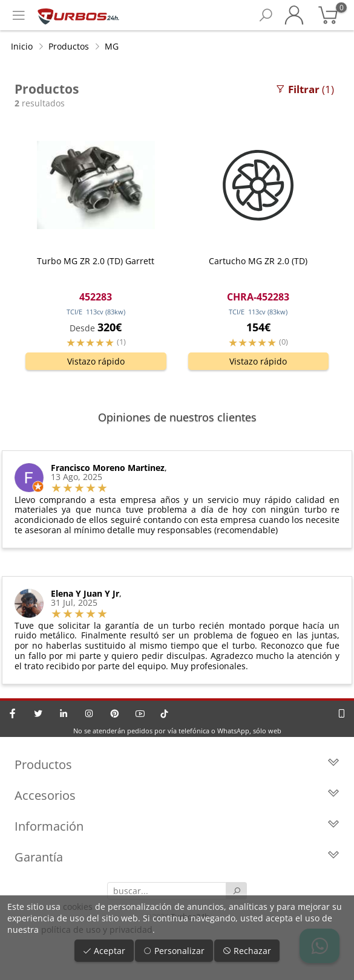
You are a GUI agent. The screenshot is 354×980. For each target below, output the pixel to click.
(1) (305, 89)
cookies (78, 907)
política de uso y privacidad (97, 930)
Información (177, 826)
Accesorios (177, 795)
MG (112, 46)
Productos (69, 46)
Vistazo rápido (96, 361)
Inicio (22, 46)
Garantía (177, 857)
